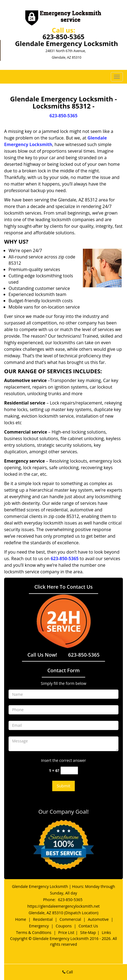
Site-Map (88, 932)
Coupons (64, 926)
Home (21, 919)
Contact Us (88, 926)
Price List (66, 932)
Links (106, 932)
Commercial (70, 919)
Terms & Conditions (34, 932)
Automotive (98, 919)
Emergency (39, 926)
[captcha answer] (69, 770)
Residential (43, 919)
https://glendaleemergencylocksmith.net (63, 906)
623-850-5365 (64, 37)
